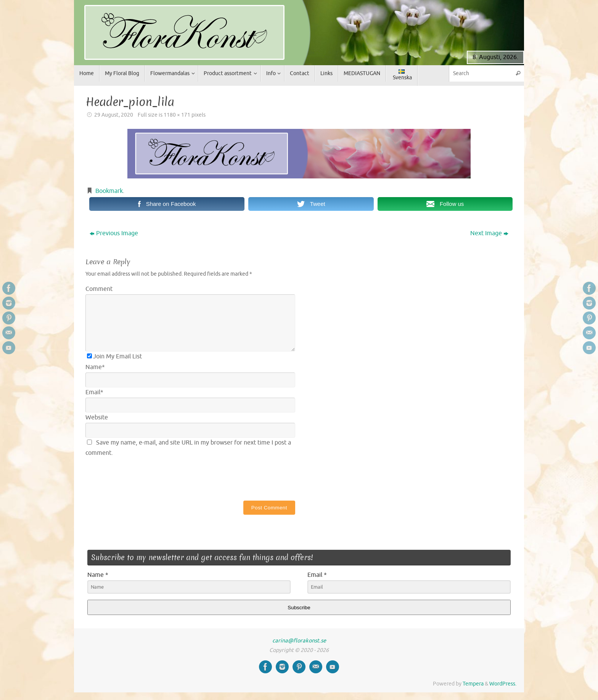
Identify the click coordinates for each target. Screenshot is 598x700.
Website (97, 417)
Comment (99, 289)
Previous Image (114, 233)
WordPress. (503, 684)
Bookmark (109, 191)
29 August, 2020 (114, 115)
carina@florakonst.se (299, 641)
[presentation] (143, 477)
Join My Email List (114, 356)
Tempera (473, 684)
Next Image (489, 233)
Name (95, 367)
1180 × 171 (177, 115)
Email (94, 392)
